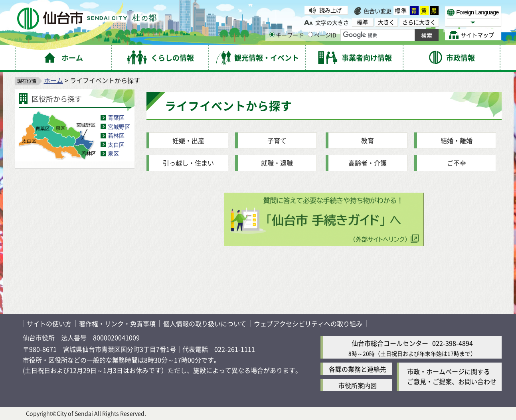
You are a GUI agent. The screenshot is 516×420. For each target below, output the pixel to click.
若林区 (116, 135)
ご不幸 (457, 163)
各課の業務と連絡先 (358, 369)
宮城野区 (119, 126)
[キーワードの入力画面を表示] (272, 35)
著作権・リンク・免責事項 (117, 323)
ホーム (53, 80)
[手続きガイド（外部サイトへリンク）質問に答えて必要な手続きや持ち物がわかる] (324, 243)
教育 (368, 140)
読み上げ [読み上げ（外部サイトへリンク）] (330, 10)
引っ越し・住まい (188, 163)
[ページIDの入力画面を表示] (310, 35)
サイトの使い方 (49, 323)
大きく (386, 22)
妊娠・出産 (188, 140)
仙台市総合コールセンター (390, 343)
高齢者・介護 (368, 163)
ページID (322, 35)
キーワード (287, 35)
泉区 (113, 153)
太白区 (116, 144)
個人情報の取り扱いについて (205, 323)
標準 (401, 10)
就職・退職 (277, 163)
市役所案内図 (358, 385)
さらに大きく (419, 22)
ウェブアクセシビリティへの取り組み (308, 323)
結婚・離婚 (457, 140)
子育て (277, 140)
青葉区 (116, 117)
